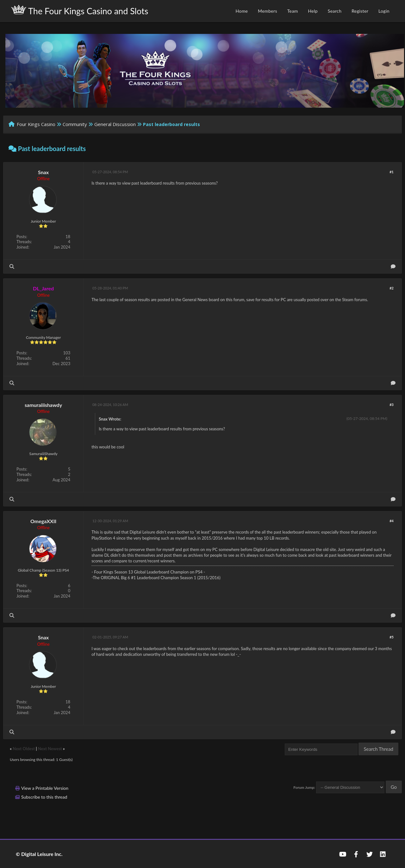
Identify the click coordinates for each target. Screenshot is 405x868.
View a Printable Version (45, 788)
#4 (392, 521)
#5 (392, 637)
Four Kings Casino (36, 124)
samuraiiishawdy (43, 405)
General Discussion (115, 124)
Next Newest (50, 749)
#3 (392, 405)
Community (75, 124)
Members (268, 11)
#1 (392, 172)
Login (384, 11)
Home (242, 11)
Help (313, 11)
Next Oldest (24, 749)
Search (335, 11)
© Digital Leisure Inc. (39, 854)
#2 (392, 288)
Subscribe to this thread (44, 797)
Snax (43, 172)
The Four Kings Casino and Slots (80, 10)
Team (293, 11)
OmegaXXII (43, 521)
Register (360, 11)
